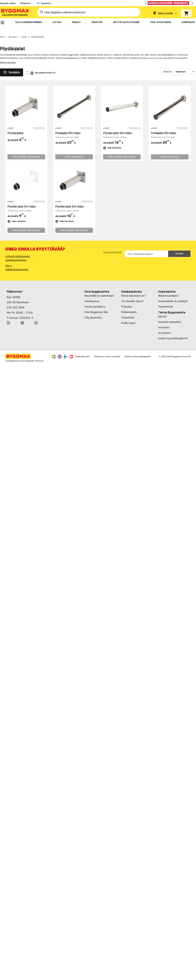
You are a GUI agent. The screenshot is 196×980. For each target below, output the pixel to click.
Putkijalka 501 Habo (68, 127)
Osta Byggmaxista (97, 285)
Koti (2, 31)
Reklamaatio (129, 306)
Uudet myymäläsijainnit (173, 332)
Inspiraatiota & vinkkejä (173, 295)
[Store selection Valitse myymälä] (165, 13)
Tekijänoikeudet (82, 350)
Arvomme (164, 327)
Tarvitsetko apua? (132, 295)
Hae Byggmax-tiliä (96, 306)
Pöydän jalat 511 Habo (22, 200)
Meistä (162, 310)
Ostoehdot (128, 311)
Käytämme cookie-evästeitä (107, 350)
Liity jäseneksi (93, 311)
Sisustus (13, 31)
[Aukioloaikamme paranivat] (169, 3)
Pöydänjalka (15, 127)
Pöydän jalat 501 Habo (117, 127)
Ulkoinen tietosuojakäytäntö (138, 350)
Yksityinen (25, 3)
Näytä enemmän (8, 56)
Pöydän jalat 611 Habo (70, 200)
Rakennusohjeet (168, 289)
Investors (164, 321)
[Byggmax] (15, 12)
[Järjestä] (178, 65)
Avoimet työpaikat (170, 316)
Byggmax (30, 355)
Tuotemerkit (165, 300)
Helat (24, 31)
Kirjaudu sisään (8, 3)
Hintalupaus (92, 295)
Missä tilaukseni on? (134, 289)
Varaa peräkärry (95, 300)
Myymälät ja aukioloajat (99, 289)
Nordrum (40, 355)
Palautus (127, 300)
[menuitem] (3, 23)
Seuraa (179, 248)
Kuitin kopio (128, 317)
